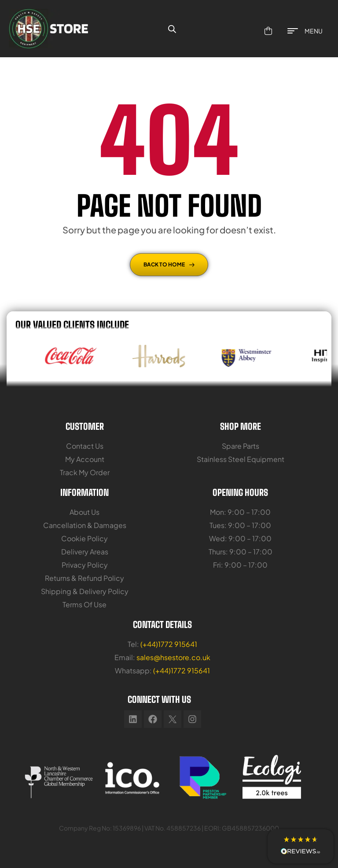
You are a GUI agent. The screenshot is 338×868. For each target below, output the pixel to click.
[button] (301, 846)
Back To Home (169, 264)
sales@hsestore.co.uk (173, 657)
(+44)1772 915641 (169, 644)
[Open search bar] (172, 29)
